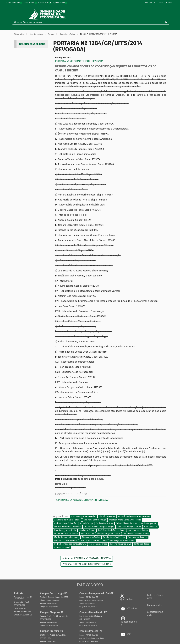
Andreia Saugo (86, 523)
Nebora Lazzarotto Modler (66, 541)
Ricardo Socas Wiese (98, 544)
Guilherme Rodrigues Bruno (129, 527)
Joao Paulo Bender (87, 530)
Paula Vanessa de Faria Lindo (94, 541)
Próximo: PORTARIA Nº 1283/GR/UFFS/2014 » (87, 564)
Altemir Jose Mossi (107, 516)
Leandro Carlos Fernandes (66, 534)
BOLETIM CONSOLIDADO (32, 44)
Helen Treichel (151, 527)
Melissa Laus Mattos (91, 537)
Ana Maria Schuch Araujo (95, 520)
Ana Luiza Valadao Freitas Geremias (134, 516)
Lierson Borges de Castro (109, 534)
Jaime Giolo (71, 530)
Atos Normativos (36, 34)
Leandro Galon (88, 534)
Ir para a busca (45, 3)
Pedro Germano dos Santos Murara (70, 544)
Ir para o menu (30, 3)
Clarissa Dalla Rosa (104, 523)
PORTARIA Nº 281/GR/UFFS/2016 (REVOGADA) (80, 61)
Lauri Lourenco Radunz (138, 530)
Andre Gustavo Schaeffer (65, 523)
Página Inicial (19, 34)
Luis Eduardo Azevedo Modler (136, 534)
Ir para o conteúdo (14, 3)
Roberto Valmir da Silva (121, 544)
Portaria (51, 34)
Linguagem (150, 3)
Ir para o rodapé (60, 3)
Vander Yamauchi (62, 548)
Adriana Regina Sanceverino (83, 516)
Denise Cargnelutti (149, 523)
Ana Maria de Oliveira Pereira (67, 520)
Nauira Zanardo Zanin (138, 537)
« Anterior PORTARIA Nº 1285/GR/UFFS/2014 (87, 558)
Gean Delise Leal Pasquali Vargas (99, 527)
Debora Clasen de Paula (127, 523)
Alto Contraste (167, 3)
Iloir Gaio (58, 530)
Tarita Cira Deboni (142, 544)
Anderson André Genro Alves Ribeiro (125, 520)
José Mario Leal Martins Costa (111, 530)
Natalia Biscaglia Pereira (114, 537)
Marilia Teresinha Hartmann (67, 537)
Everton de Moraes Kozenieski (68, 527)
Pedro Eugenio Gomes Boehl (122, 541)
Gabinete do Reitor (67, 34)
